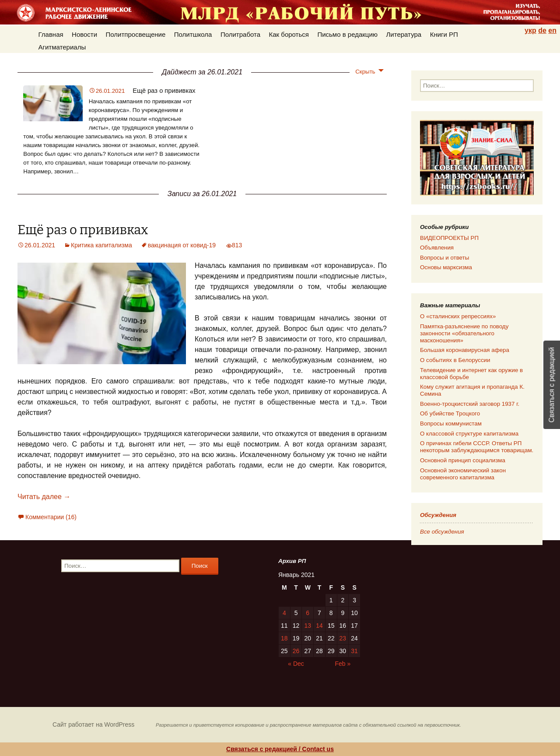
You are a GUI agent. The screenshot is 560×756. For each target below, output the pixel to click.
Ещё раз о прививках (164, 91)
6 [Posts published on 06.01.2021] (308, 613)
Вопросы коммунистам (451, 424)
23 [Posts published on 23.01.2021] (343, 638)
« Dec (296, 664)
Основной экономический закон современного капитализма (463, 474)
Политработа (240, 34)
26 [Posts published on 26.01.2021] (296, 651)
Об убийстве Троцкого (450, 413)
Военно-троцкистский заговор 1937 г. (470, 404)
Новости (84, 34)
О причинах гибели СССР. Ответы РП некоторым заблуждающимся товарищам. (477, 447)
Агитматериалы (62, 47)
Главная (51, 34)
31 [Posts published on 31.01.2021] (354, 651)
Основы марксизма (446, 267)
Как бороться (289, 34)
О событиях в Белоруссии (455, 360)
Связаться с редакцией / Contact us (280, 749)
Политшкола (193, 34)
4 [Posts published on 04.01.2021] (284, 613)
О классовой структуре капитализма (469, 434)
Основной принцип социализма (463, 460)
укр (530, 30)
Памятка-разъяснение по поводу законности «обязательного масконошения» (464, 333)
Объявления (437, 248)
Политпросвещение (136, 34)
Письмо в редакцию (347, 34)
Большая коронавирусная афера (465, 350)
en (552, 30)
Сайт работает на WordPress (93, 724)
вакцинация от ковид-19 (182, 245)
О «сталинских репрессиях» (458, 316)
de (542, 30)
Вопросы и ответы (444, 258)
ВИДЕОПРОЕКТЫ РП (449, 238)
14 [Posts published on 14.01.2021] (319, 626)
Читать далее (44, 497)
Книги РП (444, 34)
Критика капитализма (101, 245)
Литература (404, 34)
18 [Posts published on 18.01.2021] (284, 638)
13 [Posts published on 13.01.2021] (308, 626)
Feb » (343, 664)
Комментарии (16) (51, 517)
